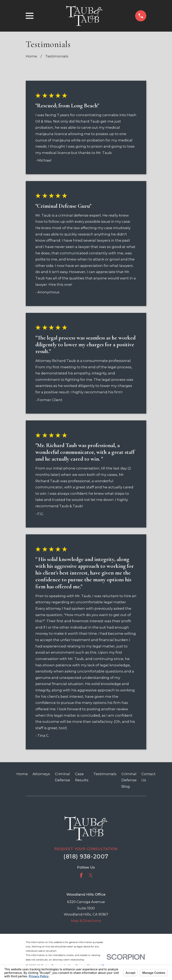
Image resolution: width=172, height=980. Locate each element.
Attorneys (41, 774)
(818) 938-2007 (86, 857)
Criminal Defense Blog (129, 780)
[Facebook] (81, 875)
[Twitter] (91, 875)
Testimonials (105, 774)
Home (22, 774)
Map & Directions (86, 921)
